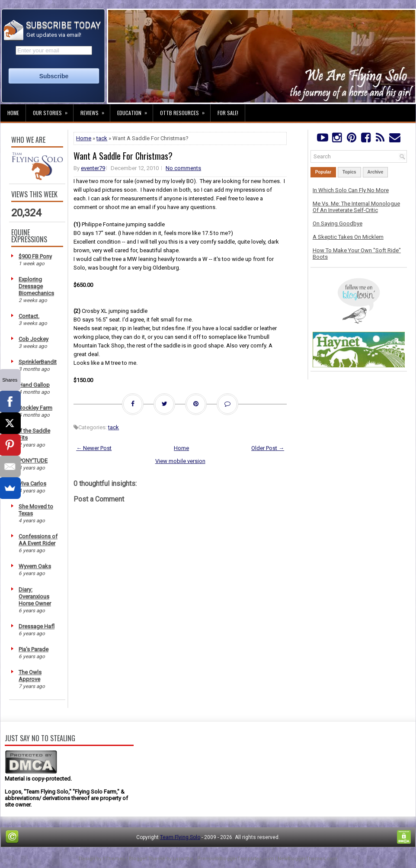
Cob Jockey (34, 339)
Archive (376, 172)
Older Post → (268, 448)
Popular (323, 172)
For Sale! (228, 113)
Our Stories (53, 110)
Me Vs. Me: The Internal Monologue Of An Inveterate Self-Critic (356, 207)
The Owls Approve (30, 676)
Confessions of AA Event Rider (38, 540)
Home (13, 113)
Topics (349, 172)
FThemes (114, 859)
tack (102, 138)
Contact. (29, 316)
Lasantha (183, 859)
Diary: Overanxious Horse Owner (35, 596)
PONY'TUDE (33, 461)
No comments (183, 168)
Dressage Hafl (37, 626)
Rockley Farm (35, 408)
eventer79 (93, 168)
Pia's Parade (34, 649)
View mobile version (180, 461)
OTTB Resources (185, 110)
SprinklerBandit (38, 362)
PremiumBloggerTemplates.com (235, 859)
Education (135, 110)
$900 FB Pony (35, 256)
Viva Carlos (32, 484)
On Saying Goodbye (338, 223)
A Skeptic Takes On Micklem (348, 237)
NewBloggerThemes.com (307, 859)
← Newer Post (94, 448)
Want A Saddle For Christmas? (123, 156)
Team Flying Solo (180, 837)
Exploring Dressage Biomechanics (36, 286)
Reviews (95, 110)
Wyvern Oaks (35, 566)
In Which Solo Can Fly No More (351, 190)
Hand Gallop (34, 385)
